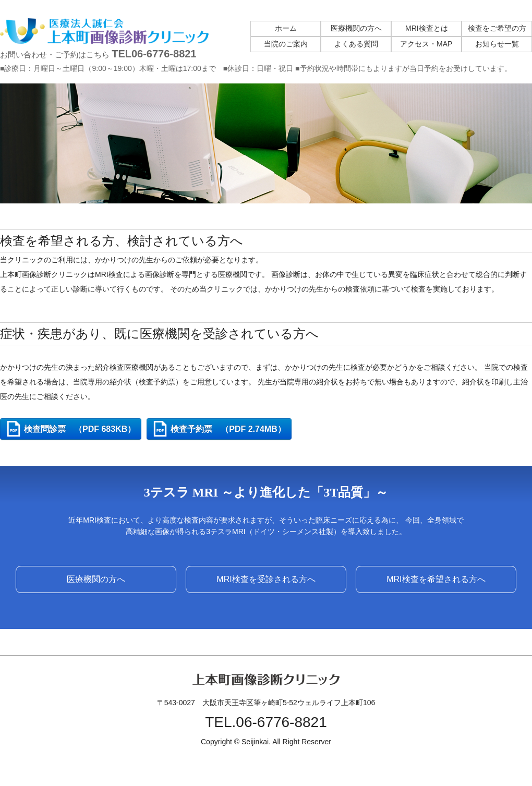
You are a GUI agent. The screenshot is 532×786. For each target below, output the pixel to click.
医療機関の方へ (96, 579)
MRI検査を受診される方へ (266, 579)
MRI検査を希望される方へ (436, 579)
